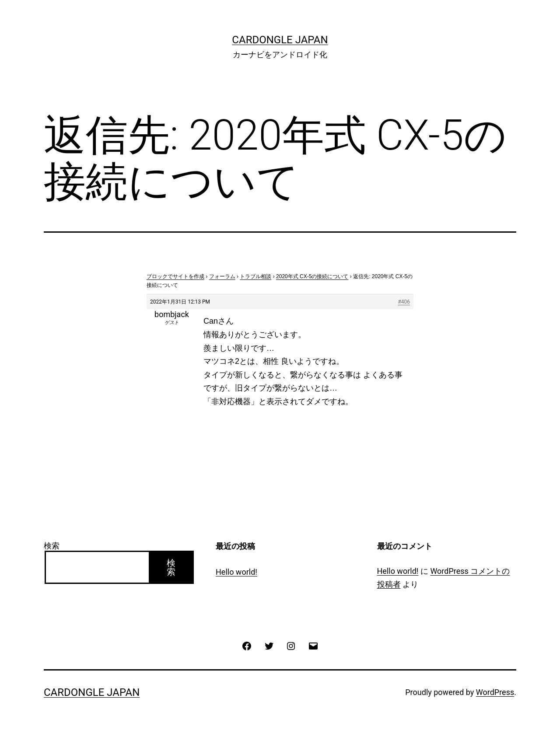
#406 (404, 302)
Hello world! (236, 572)
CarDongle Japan (280, 40)
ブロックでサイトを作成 (175, 276)
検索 (52, 546)
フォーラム (222, 276)
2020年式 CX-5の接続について (312, 276)
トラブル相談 (255, 276)
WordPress (495, 692)
